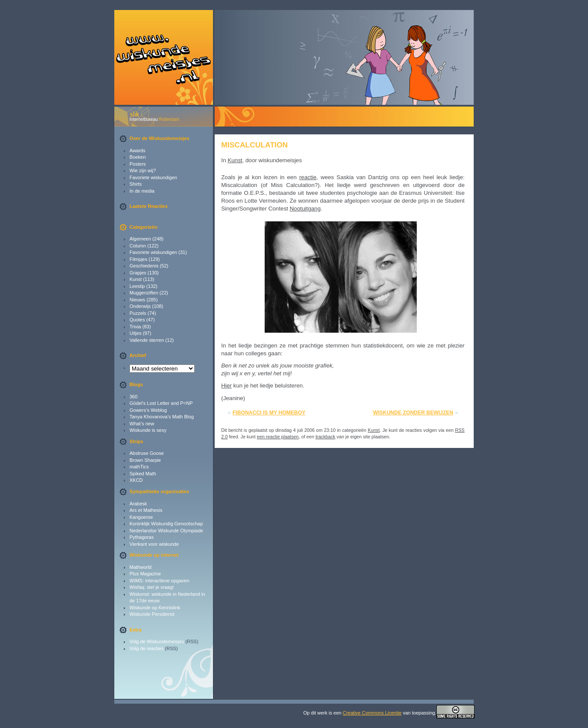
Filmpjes (138, 259)
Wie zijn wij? (143, 170)
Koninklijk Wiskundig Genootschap (166, 524)
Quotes (137, 320)
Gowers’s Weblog (148, 410)
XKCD (136, 480)
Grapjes (138, 273)
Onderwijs (140, 306)
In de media (142, 191)
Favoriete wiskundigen (153, 177)
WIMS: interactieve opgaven (159, 581)
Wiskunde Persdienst (152, 614)
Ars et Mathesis (146, 510)
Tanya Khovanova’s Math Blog (162, 417)
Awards (137, 150)
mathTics (139, 467)
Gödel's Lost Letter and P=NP (161, 403)
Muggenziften (144, 293)
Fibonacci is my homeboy (269, 413)
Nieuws (137, 300)
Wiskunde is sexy (148, 430)
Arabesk (138, 504)
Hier (226, 386)
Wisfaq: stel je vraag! (152, 587)
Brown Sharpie (145, 460)
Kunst (136, 279)
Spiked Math (143, 474)
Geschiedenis (144, 266)
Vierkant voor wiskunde (154, 544)
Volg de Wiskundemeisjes (157, 641)
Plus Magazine (145, 574)
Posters (138, 164)
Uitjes (136, 333)
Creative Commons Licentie (372, 713)
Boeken (138, 157)
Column (138, 246)
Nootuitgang (305, 209)
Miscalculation (254, 145)
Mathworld (141, 567)
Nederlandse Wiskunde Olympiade (166, 531)
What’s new (142, 424)
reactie (308, 177)
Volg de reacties (146, 648)
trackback (326, 437)
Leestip (137, 286)
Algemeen (140, 239)
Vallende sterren (147, 340)
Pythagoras (142, 537)
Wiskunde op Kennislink (155, 608)
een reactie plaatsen (278, 437)
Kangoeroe (141, 517)
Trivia (135, 327)
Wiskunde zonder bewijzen (413, 413)
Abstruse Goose (147, 453)
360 (133, 397)
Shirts (136, 184)
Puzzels (138, 313)
